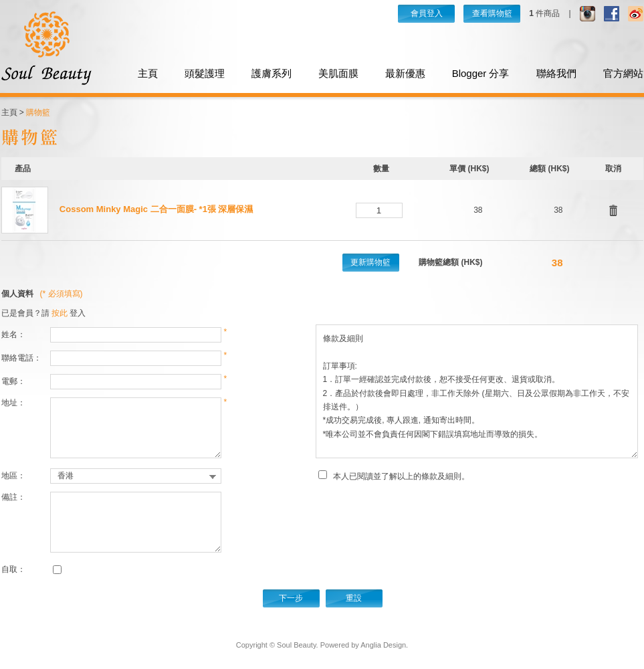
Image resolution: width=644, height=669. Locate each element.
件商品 (544, 13)
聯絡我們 (556, 73)
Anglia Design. (384, 645)
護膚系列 (272, 73)
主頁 (148, 73)
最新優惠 (405, 73)
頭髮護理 (205, 73)
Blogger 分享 (481, 73)
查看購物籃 (492, 13)
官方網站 (623, 73)
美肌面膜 (338, 73)
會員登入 (427, 13)
